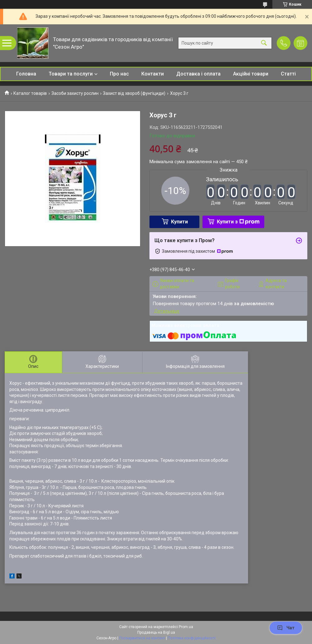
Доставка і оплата (198, 74)
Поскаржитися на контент (142, 638)
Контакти (153, 74)
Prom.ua (186, 627)
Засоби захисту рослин (75, 93)
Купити (179, 222)
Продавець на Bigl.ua (156, 632)
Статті (288, 74)
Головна (26, 74)
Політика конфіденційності (192, 638)
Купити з (238, 222)
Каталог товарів (30, 93)
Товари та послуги (71, 74)
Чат (286, 628)
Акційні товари (251, 74)
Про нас (119, 74)
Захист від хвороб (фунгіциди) (134, 93)
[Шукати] (264, 43)
